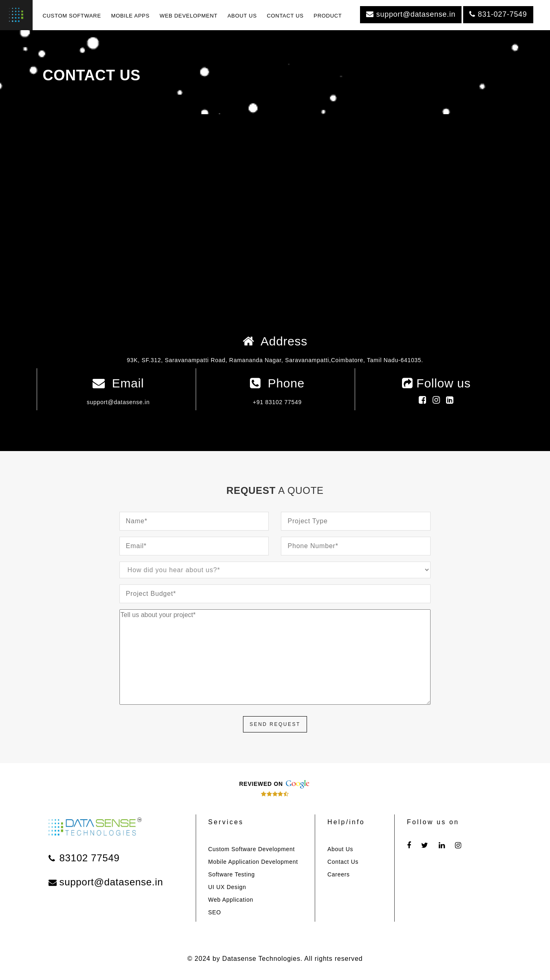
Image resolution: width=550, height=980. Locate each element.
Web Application (231, 900)
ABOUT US (242, 16)
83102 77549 (84, 858)
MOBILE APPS (130, 16)
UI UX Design (227, 887)
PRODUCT (328, 16)
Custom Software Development (252, 849)
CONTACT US (285, 16)
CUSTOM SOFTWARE (72, 16)
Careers (339, 874)
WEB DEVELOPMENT (188, 16)
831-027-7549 (498, 14)
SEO (215, 912)
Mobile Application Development (253, 862)
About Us (340, 849)
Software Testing (232, 874)
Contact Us (343, 862)
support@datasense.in (411, 14)
